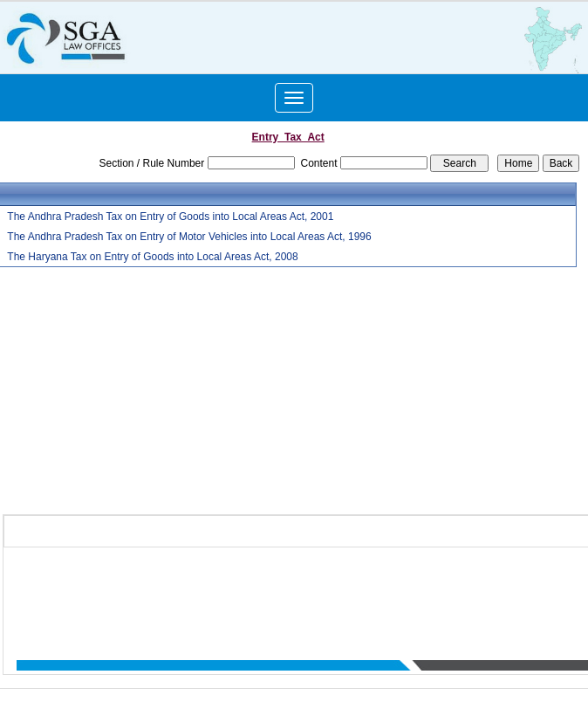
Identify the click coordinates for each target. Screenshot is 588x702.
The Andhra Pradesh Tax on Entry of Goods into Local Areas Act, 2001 (170, 217)
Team (340, 589)
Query (549, 589)
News (514, 589)
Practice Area (460, 589)
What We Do (391, 589)
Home (237, 589)
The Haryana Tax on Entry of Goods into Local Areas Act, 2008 (152, 257)
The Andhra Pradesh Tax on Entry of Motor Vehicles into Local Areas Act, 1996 (189, 237)
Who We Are (289, 589)
